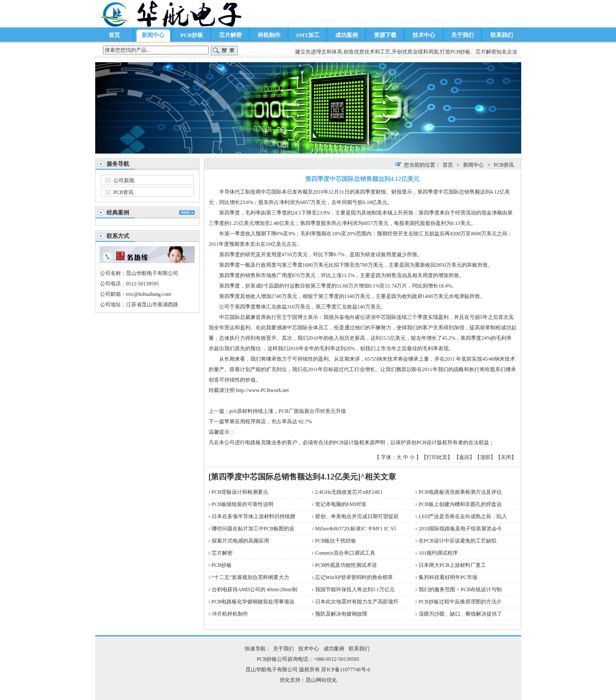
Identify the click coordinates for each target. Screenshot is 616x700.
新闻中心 (153, 35)
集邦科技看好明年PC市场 (448, 577)
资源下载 (385, 35)
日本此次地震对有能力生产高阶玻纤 (357, 602)
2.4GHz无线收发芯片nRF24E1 (349, 492)
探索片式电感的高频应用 (240, 541)
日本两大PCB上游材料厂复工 (452, 565)
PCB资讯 (124, 192)
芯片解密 (230, 35)
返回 (464, 457)
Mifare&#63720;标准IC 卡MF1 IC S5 (356, 529)
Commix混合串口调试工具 (345, 553)
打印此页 (437, 457)
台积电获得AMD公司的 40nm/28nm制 (255, 589)
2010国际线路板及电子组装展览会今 (460, 529)
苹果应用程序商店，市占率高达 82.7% (268, 422)
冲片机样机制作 (230, 614)
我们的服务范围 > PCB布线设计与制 (460, 589)
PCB (265, 390)
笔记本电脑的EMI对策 (341, 504)
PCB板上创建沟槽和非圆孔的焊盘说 (460, 504)
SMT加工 (308, 35)
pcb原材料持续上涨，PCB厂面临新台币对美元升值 (288, 411)
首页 (114, 35)
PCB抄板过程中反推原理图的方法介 (460, 602)
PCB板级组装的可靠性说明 (243, 504)
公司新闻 (124, 181)
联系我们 (502, 35)
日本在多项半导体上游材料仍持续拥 (253, 516)
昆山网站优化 (321, 680)
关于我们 (463, 35)
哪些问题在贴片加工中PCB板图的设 (253, 529)
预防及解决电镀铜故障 (341, 614)
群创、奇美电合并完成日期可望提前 (357, 516)
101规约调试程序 (438, 553)
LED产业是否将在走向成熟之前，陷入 (463, 516)
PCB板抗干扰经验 (336, 541)
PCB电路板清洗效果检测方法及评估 (460, 492)
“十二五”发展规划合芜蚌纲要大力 (251, 577)
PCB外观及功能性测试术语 (346, 565)
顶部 (485, 457)
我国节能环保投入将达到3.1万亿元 (355, 589)
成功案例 (346, 35)
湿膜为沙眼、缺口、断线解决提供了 (460, 614)
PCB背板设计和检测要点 (240, 492)
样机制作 (269, 35)
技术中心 (424, 35)
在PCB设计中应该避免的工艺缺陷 (460, 541)
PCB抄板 (192, 35)
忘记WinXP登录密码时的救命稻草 (354, 577)
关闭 (506, 457)
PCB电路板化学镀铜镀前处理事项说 (253, 602)
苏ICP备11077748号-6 (346, 670)
